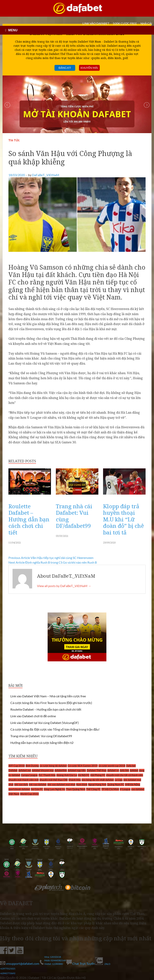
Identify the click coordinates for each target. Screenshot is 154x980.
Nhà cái (146, 23)
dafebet (134, 770)
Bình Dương (32, 766)
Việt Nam (14, 794)
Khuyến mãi (89, 68)
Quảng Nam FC (116, 785)
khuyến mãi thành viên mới (24, 780)
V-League (125, 789)
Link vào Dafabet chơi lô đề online (33, 716)
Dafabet (13, 770)
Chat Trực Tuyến (81, 963)
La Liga (119, 780)
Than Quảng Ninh (76, 789)
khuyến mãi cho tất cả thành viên (125, 775)
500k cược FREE (125, 23)
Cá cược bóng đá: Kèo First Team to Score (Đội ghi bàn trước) (51, 703)
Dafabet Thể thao (97, 770)
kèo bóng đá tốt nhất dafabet (98, 780)
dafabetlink (61, 770)
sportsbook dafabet (19, 789)
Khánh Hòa (75, 780)
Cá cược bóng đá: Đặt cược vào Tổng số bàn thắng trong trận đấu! (55, 729)
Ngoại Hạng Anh (97, 785)
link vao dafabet (38, 785)
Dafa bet (131, 766)
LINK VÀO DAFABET (96, 23)
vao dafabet (138, 789)
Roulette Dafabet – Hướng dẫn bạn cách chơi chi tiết (29, 519)
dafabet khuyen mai (43, 770)
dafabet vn (113, 770)
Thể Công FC (93, 789)
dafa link (124, 770)
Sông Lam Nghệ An (54, 789)
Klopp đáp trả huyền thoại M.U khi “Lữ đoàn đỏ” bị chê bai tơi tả (123, 519)
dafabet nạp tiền (77, 770)
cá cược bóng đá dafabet (53, 766)
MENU (13, 30)
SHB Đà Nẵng (133, 785)
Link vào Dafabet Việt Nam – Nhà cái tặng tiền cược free (48, 696)
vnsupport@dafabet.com (20, 963)
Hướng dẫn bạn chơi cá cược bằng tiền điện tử (42, 743)
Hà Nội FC (84, 775)
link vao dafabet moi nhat (61, 785)
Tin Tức (14, 140)
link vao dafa (21, 785)
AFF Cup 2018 (17, 766)
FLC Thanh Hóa (47, 775)
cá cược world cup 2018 (112, 766)
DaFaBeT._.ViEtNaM (46, 175)
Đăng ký (65, 68)
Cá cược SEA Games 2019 (83, 766)
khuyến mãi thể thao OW (54, 780)
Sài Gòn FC (37, 789)
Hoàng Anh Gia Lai (67, 775)
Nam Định (82, 785)
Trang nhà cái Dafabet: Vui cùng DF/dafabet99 (74, 516)
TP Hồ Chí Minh (110, 789)
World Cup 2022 (29, 794)
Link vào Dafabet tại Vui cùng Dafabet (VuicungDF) (45, 723)
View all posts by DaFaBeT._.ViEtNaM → (64, 586)
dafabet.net (25, 770)
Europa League (29, 775)
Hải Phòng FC (98, 775)
